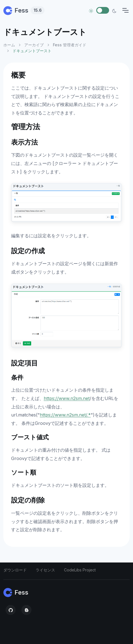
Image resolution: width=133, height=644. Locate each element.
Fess (24, 10)
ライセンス (45, 570)
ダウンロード (15, 570)
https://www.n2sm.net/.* (65, 415)
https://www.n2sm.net (67, 398)
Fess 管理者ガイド (70, 45)
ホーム (9, 45)
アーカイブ (34, 45)
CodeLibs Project (80, 570)
